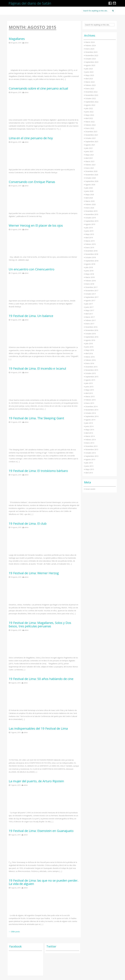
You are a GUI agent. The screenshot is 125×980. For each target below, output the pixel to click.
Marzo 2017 (90, 317)
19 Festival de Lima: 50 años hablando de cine (41, 679)
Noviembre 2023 (92, 55)
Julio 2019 (89, 228)
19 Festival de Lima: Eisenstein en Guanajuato (41, 831)
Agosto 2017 (90, 300)
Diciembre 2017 (91, 287)
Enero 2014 (90, 443)
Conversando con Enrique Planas (32, 182)
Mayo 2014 (90, 430)
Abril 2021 (89, 158)
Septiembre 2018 (92, 261)
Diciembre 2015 (91, 367)
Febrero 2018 (90, 281)
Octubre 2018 (91, 257)
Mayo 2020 (90, 194)
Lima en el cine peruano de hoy (31, 138)
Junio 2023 (89, 72)
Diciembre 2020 (91, 171)
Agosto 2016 (90, 340)
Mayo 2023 (90, 75)
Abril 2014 (89, 433)
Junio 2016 (89, 347)
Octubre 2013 (91, 453)
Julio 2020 (89, 188)
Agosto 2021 (90, 145)
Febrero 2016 (90, 360)
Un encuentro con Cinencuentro (32, 269)
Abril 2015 (89, 393)
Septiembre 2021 (92, 142)
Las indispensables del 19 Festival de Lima (38, 728)
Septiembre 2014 (92, 416)
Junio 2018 (89, 271)
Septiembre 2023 (92, 62)
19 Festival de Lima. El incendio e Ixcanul (37, 368)
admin (26, 43)
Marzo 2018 (90, 277)
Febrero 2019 (90, 244)
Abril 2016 (89, 353)
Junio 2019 (89, 231)
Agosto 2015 (90, 380)
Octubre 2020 (91, 178)
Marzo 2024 (90, 42)
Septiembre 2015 (92, 377)
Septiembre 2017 (92, 297)
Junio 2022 (89, 112)
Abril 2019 (89, 238)
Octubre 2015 (91, 373)
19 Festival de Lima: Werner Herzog (34, 573)
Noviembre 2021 (92, 135)
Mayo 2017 (90, 310)
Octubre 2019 (91, 218)
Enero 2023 (90, 89)
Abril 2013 (89, 473)
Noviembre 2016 (92, 330)
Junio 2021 (89, 151)
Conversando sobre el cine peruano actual (38, 88)
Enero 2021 (90, 168)
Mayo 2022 (90, 115)
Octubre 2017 (91, 294)
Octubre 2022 (91, 98)
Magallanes (17, 39)
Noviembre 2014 (92, 410)
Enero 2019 (90, 247)
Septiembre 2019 (92, 221)
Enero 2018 (90, 284)
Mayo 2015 (90, 390)
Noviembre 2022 (92, 95)
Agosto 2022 (90, 105)
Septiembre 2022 (92, 102)
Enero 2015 (90, 403)
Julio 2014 (89, 423)
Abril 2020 (89, 198)
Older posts (14, 932)
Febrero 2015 (90, 400)
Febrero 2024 (90, 45)
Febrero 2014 (90, 440)
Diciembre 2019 (91, 211)
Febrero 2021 (90, 165)
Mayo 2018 (90, 274)
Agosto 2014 (90, 420)
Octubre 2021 (91, 138)
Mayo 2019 (90, 234)
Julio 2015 (89, 383)
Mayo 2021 (90, 155)
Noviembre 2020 (92, 175)
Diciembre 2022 (91, 92)
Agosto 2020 (90, 185)
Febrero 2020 (90, 204)
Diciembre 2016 (91, 327)
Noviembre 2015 (92, 370)
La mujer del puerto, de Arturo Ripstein (36, 781)
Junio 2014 (89, 426)
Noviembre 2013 (92, 449)
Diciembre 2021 (91, 132)
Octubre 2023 (91, 59)
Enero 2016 (90, 363)
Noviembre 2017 (92, 291)
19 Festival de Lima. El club (28, 524)
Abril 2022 (89, 118)
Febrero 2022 (90, 125)
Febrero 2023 (90, 85)
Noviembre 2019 (92, 214)
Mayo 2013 (90, 469)
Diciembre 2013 (91, 446)
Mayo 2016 (90, 350)
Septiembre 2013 (92, 456)
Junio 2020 (89, 191)
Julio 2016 (89, 344)
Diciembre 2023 (91, 52)
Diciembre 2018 (91, 251)
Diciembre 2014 (91, 406)
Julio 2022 (89, 108)
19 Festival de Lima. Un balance (31, 316)
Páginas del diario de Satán (30, 3)
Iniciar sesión (90, 489)
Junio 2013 (89, 466)
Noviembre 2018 (92, 254)
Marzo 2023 (90, 82)
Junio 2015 (89, 387)
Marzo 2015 (90, 397)
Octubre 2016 (91, 334)
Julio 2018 (89, 267)
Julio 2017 (89, 304)
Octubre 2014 (91, 413)
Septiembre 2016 (92, 337)
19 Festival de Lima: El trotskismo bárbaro (38, 471)
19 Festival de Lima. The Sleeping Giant (36, 418)
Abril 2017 (89, 314)
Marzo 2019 (90, 241)
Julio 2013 (89, 463)
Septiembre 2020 (92, 181)
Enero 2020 (90, 208)
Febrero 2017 (90, 320)
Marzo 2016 (90, 357)
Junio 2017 (89, 307)
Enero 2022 (90, 128)
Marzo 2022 (90, 122)
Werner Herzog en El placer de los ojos (36, 225)
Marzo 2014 (90, 436)
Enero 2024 (90, 49)
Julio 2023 (89, 69)
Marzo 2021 (90, 161)
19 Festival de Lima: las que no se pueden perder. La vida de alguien (44, 882)
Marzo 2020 (90, 201)
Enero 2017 (90, 324)
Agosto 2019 (90, 224)
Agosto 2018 (90, 264)
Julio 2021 (89, 148)
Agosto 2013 (90, 459)
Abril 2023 (89, 79)
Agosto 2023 (90, 65)
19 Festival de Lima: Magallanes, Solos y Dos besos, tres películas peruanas (40, 624)
